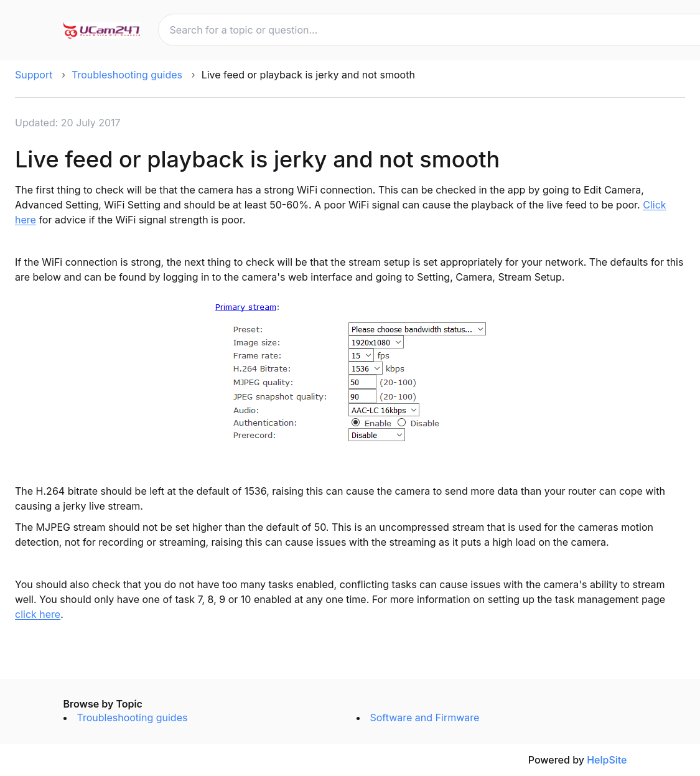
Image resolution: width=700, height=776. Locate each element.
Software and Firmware (425, 718)
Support (34, 75)
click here (38, 614)
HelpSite (607, 760)
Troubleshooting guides (127, 75)
